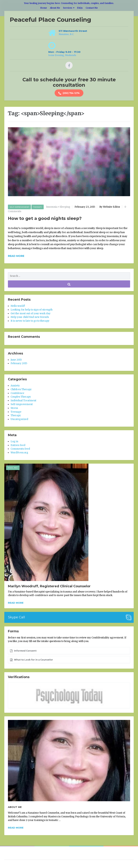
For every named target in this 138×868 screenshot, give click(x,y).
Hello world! (18, 306)
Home (44, 8)
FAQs (80, 8)
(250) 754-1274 (69, 93)
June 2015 (16, 360)
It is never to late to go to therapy (30, 321)
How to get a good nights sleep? (45, 218)
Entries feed (18, 445)
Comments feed (20, 449)
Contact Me (92, 8)
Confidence (17, 393)
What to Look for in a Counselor (31, 660)
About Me (55, 8)
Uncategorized (19, 419)
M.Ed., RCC (13, 468)
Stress (14, 408)
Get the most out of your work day (31, 313)
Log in (14, 441)
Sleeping (65, 207)
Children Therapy (21, 389)
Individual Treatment (23, 401)
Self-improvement (19, 207)
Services (68, 8)
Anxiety (15, 386)
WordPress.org (19, 453)
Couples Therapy (21, 397)
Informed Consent (23, 651)
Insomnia (52, 207)
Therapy (38, 207)
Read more (16, 603)
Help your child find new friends (30, 317)
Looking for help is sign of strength (32, 310)
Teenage (16, 412)
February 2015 (19, 363)
